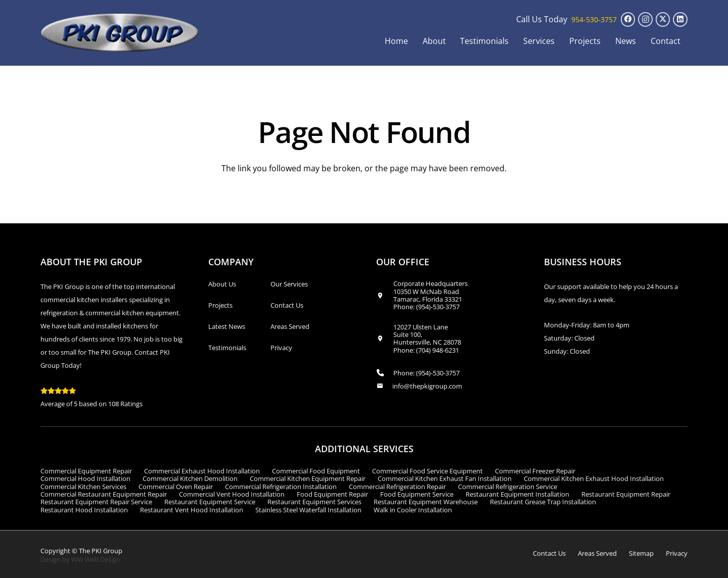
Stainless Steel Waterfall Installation (308, 510)
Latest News (227, 326)
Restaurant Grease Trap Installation (543, 502)
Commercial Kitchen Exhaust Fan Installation (445, 478)
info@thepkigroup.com (427, 386)
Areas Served (290, 326)
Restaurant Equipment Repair (626, 494)
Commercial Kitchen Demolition (190, 478)
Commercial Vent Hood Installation (232, 494)
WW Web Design (96, 559)
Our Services (289, 284)
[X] (663, 19)
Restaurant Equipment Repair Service (96, 502)
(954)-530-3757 (438, 307)
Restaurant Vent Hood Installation (192, 510)
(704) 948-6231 (438, 350)
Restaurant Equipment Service (210, 502)
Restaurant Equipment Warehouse (426, 502)
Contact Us (287, 305)
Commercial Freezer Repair (535, 471)
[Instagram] (645, 19)
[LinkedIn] (680, 19)
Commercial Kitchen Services (83, 487)
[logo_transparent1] (120, 33)
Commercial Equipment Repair (86, 471)
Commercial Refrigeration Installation (281, 487)
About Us (222, 284)
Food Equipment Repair (332, 494)
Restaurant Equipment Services (314, 502)
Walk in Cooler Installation (413, 510)
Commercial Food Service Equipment (427, 471)
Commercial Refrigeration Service (508, 487)
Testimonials (227, 348)
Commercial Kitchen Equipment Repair (308, 478)
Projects (220, 305)
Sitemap (641, 553)
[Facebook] (628, 19)
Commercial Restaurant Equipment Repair (104, 494)
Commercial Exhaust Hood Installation (202, 471)
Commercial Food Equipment (316, 471)
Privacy (281, 348)
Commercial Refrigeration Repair (397, 487)
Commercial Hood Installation (85, 478)
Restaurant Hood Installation (84, 510)
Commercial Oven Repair (176, 487)
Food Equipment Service (417, 494)
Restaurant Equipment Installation (517, 494)
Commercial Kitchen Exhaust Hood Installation (594, 478)
